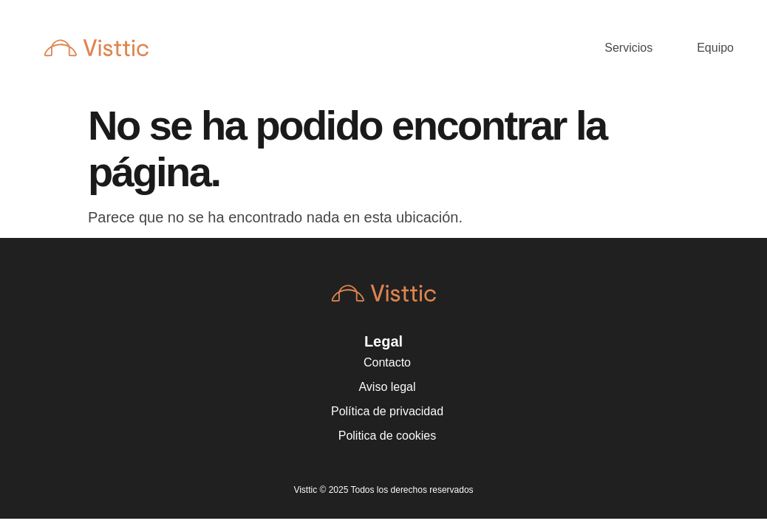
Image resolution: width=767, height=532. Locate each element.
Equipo (715, 48)
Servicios (628, 48)
